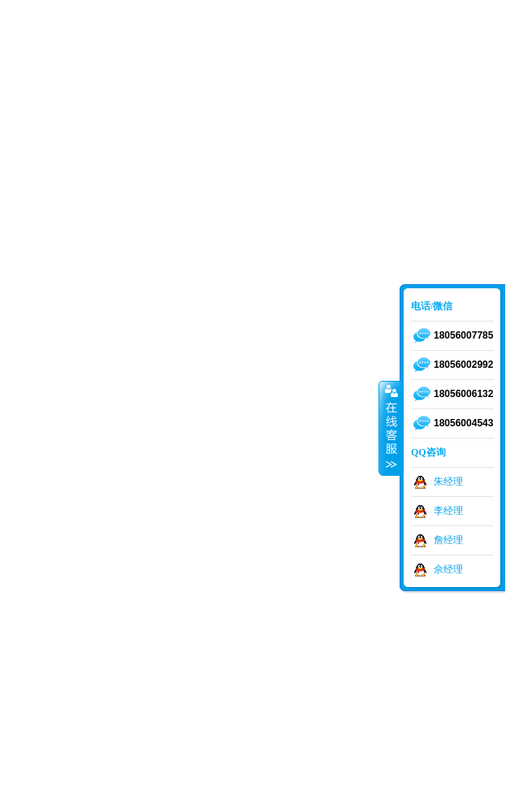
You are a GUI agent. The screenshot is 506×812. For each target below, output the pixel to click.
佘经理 (448, 569)
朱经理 (448, 482)
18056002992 (463, 365)
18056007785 (463, 335)
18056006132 (463, 394)
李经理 (448, 511)
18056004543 (463, 423)
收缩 (390, 428)
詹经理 (448, 540)
